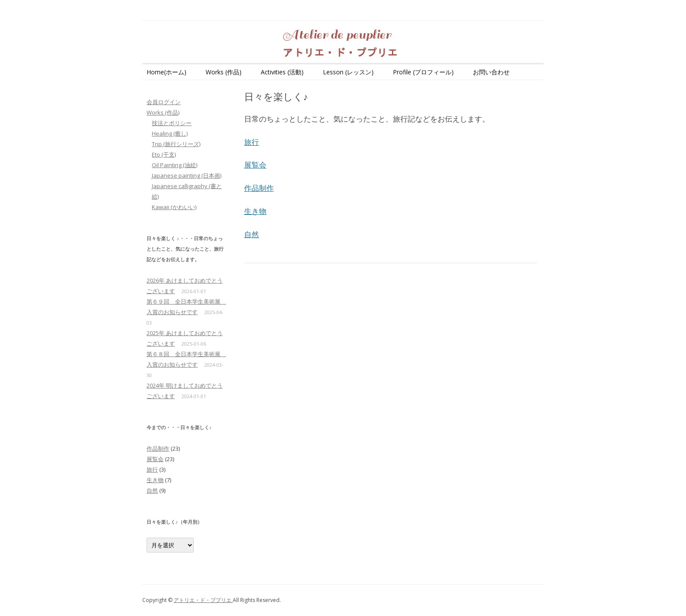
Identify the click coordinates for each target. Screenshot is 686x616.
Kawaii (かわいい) (174, 207)
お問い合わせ (491, 72)
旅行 (252, 142)
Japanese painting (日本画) (187, 175)
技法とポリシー (172, 123)
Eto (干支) (164, 154)
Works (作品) (224, 72)
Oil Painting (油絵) (175, 165)
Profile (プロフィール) (423, 72)
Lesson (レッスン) (348, 72)
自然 (252, 234)
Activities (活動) (282, 72)
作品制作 (259, 188)
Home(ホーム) (166, 72)
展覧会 (255, 165)
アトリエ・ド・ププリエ (203, 600)
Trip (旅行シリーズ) (176, 144)
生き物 (255, 211)
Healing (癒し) (170, 133)
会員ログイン (164, 102)
